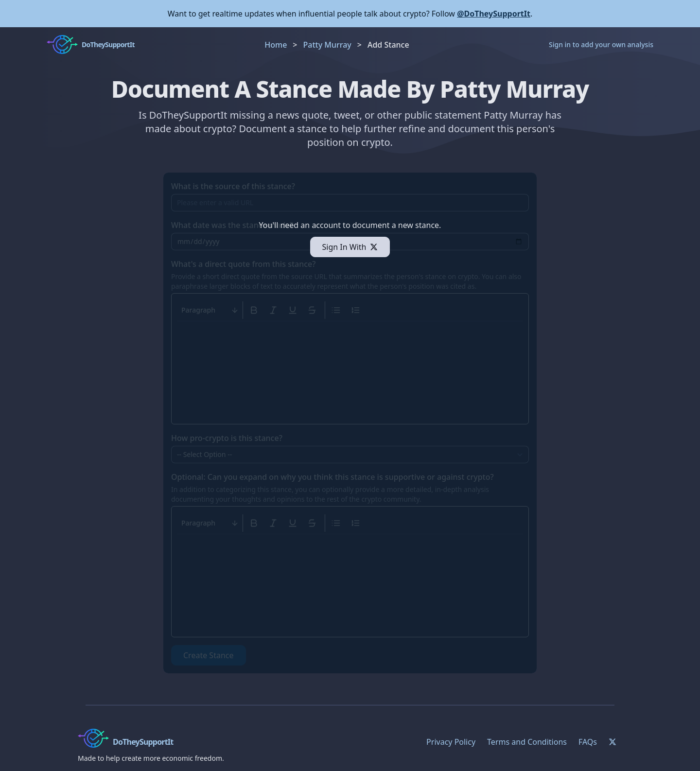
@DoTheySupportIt (494, 14)
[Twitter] (612, 742)
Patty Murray (327, 45)
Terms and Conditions (527, 742)
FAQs (588, 742)
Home (276, 45)
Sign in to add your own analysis (601, 44)
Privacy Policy (451, 742)
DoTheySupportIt (143, 742)
